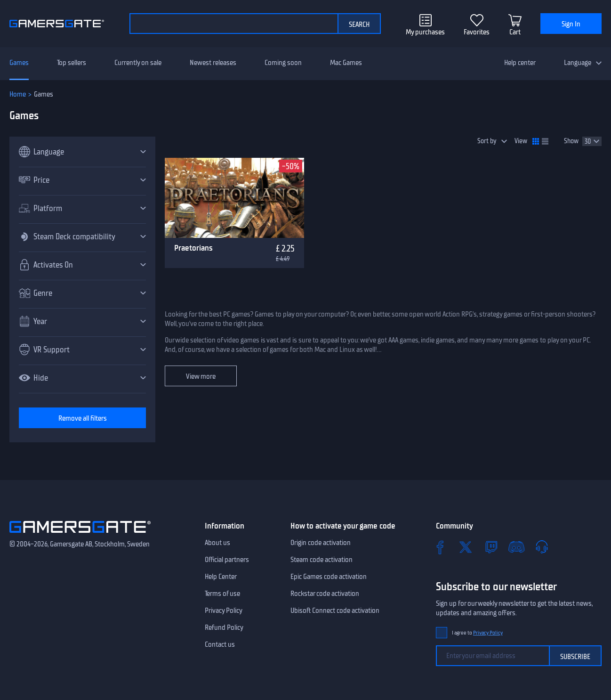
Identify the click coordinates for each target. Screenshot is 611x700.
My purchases (425, 32)
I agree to (477, 633)
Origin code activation (321, 543)
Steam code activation (322, 560)
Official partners (227, 560)
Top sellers (72, 63)
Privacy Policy (224, 610)
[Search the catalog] (233, 24)
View (521, 141)
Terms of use (222, 594)
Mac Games (346, 63)
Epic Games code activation (329, 577)
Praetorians (193, 248)
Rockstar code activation (325, 594)
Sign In (571, 24)
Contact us (220, 644)
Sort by (487, 141)
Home (18, 94)
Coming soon (283, 63)
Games (19, 63)
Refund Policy (224, 627)
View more (201, 376)
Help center (520, 63)
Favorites (477, 32)
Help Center (221, 577)
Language (578, 63)
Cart (515, 32)
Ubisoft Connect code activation (335, 610)
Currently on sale (138, 63)
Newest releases (213, 63)
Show (571, 141)
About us (217, 543)
